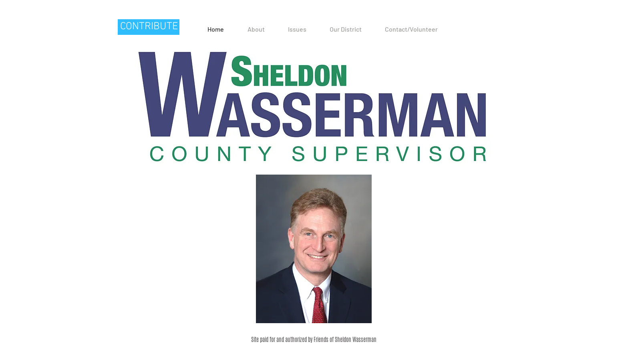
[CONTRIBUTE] (149, 27)
